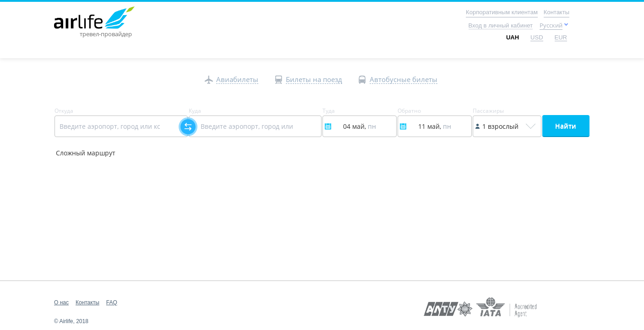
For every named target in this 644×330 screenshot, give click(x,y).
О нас (61, 302)
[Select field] (121, 126)
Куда (195, 111)
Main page (74, 11)
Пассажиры (488, 111)
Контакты (557, 12)
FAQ (112, 302)
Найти (566, 126)
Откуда (64, 111)
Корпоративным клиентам (502, 12)
